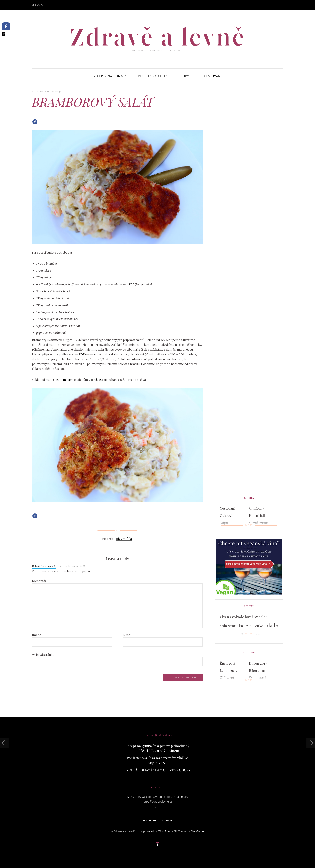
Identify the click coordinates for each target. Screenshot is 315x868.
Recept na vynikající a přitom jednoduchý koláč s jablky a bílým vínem (157, 748)
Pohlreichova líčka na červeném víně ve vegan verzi (157, 760)
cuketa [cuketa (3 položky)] (261, 626)
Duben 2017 (258, 663)
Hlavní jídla (57, 92)
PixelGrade (197, 831)
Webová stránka (43, 655)
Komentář (39, 581)
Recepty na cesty (153, 76)
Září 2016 (227, 677)
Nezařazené (258, 523)
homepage (150, 820)
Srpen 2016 (258, 677)
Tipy (186, 76)
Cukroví (226, 515)
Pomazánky (258, 530)
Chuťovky (256, 508)
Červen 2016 (259, 685)
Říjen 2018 (228, 663)
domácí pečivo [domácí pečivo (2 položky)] (230, 636)
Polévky (226, 530)
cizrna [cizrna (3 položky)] (249, 626)
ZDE (131, 284)
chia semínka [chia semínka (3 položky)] (231, 626)
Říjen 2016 (257, 670)
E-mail (128, 635)
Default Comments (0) (44, 566)
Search (40, 5)
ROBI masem (64, 380)
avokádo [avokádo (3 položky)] (237, 617)
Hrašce (96, 380)
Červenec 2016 (231, 685)
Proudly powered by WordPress (152, 831)
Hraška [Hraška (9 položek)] (251, 635)
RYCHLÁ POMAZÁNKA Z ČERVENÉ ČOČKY (157, 770)
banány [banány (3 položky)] (252, 617)
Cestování (213, 76)
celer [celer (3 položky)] (263, 617)
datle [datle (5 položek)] (273, 625)
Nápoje (225, 523)
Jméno (37, 635)
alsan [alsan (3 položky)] (224, 617)
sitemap (167, 820)
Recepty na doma (108, 76)
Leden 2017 (229, 670)
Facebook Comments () (72, 566)
